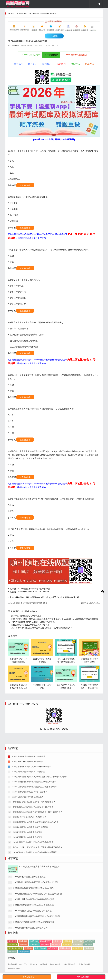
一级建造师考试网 (69, 964)
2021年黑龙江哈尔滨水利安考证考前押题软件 (39, 930)
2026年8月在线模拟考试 (30, 55)
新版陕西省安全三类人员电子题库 (25, 616)
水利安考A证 (22, 13)
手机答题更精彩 (51, 55)
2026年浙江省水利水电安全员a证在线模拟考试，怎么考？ (35, 913)
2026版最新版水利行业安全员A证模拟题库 (28, 847)
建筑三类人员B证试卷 (91, 603)
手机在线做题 (28, 977)
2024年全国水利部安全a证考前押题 (43, 13)
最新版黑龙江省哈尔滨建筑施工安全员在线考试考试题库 (18, 688)
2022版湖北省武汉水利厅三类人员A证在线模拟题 (36, 946)
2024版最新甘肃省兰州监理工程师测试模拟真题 (28, 603)
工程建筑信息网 (55, 964)
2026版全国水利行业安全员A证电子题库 (27, 852)
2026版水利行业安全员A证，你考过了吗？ (29, 908)
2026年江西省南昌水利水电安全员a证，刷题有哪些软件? (34, 878)
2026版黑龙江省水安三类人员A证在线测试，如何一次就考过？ (37, 903)
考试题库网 (43, 964)
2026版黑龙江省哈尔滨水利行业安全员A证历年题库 (33, 898)
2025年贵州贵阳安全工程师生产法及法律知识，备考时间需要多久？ (40, 628)
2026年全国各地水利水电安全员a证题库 (27, 888)
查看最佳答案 (25, 185)
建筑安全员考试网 (14, 969)
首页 (13, 13)
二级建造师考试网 (84, 964)
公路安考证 (33, 964)
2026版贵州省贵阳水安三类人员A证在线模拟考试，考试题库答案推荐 (39, 868)
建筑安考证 (23, 964)
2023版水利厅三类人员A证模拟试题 (30, 940)
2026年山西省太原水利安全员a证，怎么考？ (29, 883)
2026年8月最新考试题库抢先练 (75, 55)
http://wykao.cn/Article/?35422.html (34, 592)
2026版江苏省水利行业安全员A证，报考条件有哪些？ (34, 893)
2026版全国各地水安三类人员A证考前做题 (28, 863)
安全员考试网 (12, 964)
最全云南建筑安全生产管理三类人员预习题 (29, 625)
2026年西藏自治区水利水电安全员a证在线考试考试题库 (34, 873)
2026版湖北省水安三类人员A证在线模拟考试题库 (31, 857)
